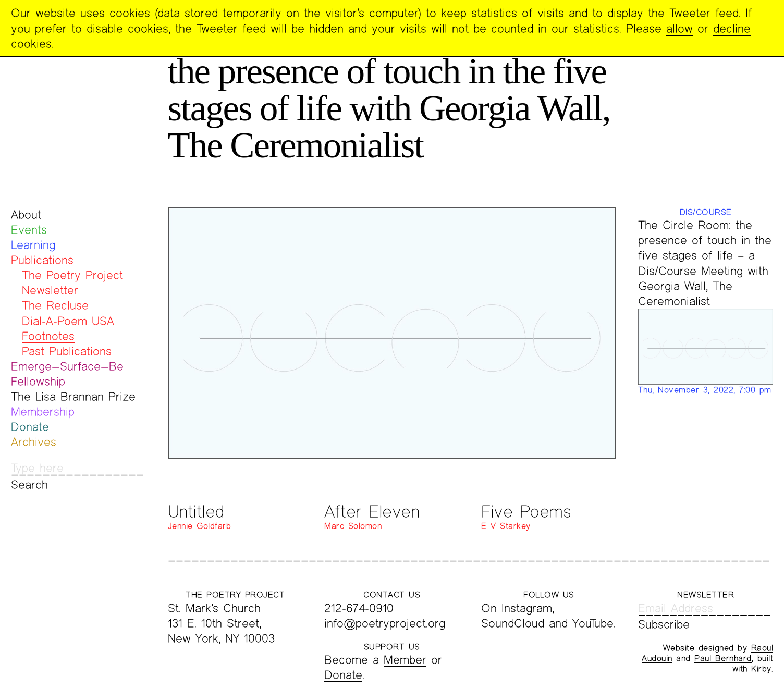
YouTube (593, 623)
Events (29, 230)
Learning (33, 245)
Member (405, 660)
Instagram (527, 608)
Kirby (761, 668)
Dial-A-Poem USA (68, 321)
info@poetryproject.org (385, 623)
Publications (42, 260)
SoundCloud (513, 623)
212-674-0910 (359, 608)
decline (732, 28)
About (26, 214)
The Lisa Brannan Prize (73, 396)
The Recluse (55, 305)
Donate (30, 427)
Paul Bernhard (723, 658)
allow (679, 28)
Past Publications (67, 351)
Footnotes (48, 336)
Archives (34, 442)
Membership (43, 411)
